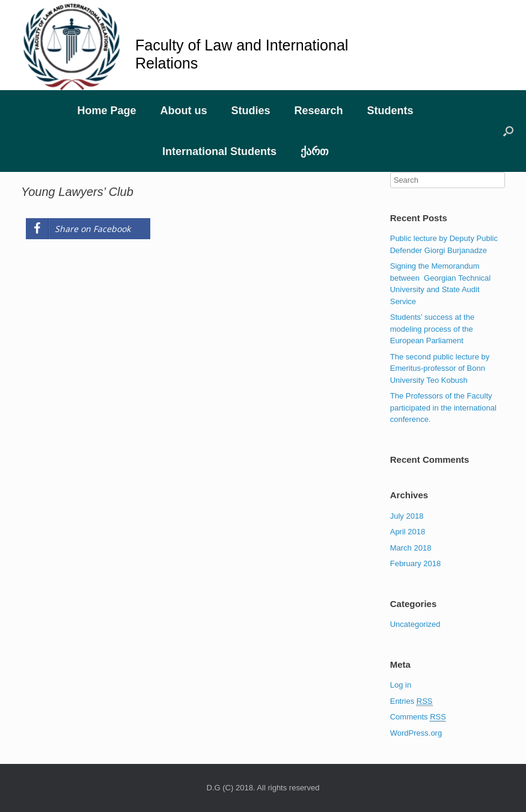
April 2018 (408, 532)
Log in (401, 685)
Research (318, 111)
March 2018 (411, 548)
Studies (250, 111)
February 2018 (416, 563)
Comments (418, 717)
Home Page (106, 111)
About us (183, 111)
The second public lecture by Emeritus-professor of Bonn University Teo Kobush (440, 368)
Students (390, 111)
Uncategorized (415, 624)
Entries (411, 701)
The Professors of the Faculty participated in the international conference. (443, 408)
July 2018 (407, 516)
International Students (219, 151)
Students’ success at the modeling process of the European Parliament (432, 329)
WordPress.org (416, 733)
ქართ (314, 151)
